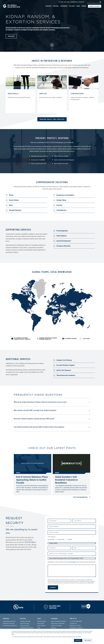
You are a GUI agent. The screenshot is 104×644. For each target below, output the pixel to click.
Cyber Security (25, 626)
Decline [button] (88, 640)
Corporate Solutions (9, 621)
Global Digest (42, 621)
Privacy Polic (90, 583)
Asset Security (25, 623)
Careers (53, 628)
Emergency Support (78, 2)
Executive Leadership (58, 623)
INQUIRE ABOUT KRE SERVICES (52, 119)
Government (64, 6)
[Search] (94, 2)
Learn (78, 6)
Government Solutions (10, 626)
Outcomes (72, 6)
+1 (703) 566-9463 (64, 2)
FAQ (39, 628)
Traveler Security (25, 621)
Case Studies (41, 626)
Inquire (11, 36)
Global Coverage (56, 626)
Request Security (95, 6)
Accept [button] (78, 640)
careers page (72, 562)
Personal (56, 6)
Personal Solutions (9, 623)
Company (84, 6)
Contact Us (73, 623)
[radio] (51, 539)
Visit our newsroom (82, 497)
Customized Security (27, 628)
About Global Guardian (58, 621)
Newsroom (41, 623)
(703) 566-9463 (29, 542)
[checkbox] (72, 539)
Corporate (49, 6)
